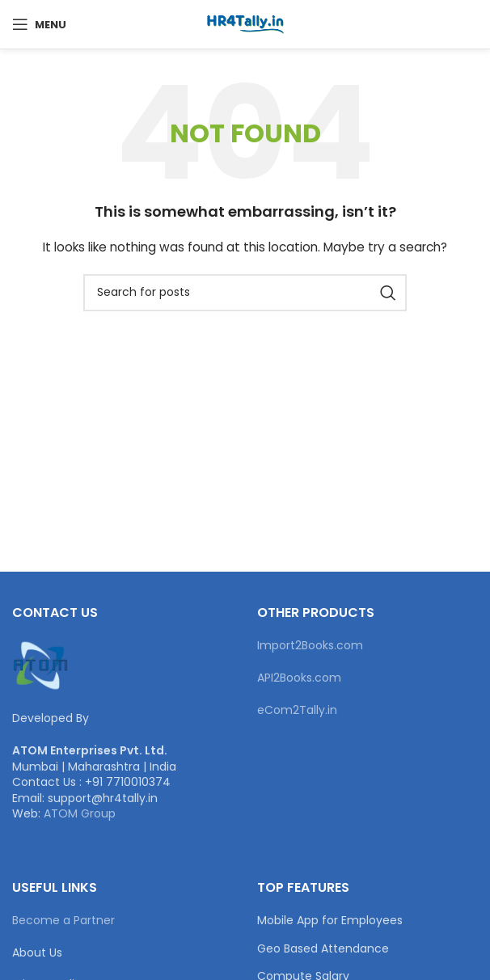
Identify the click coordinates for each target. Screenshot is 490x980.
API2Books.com (299, 678)
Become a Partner (63, 920)
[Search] (245, 293)
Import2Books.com (310, 645)
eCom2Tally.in (297, 710)
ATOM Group (80, 813)
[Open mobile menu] (39, 24)
